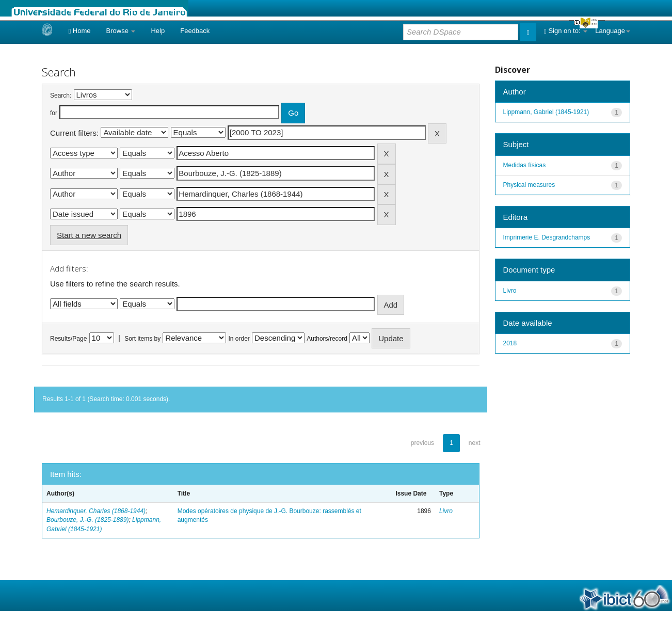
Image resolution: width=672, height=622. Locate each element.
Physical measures (529, 185)
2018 (510, 343)
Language (613, 31)
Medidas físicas (525, 165)
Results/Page (68, 339)
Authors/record (327, 339)
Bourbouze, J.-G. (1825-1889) (87, 520)
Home (79, 31)
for (54, 113)
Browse (121, 31)
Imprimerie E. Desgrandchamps (547, 237)
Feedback (195, 31)
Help (158, 31)
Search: (61, 95)
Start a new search (89, 235)
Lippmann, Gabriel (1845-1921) (546, 112)
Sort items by (142, 339)
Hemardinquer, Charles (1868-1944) (96, 511)
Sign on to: (566, 31)
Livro (446, 511)
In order (239, 339)
